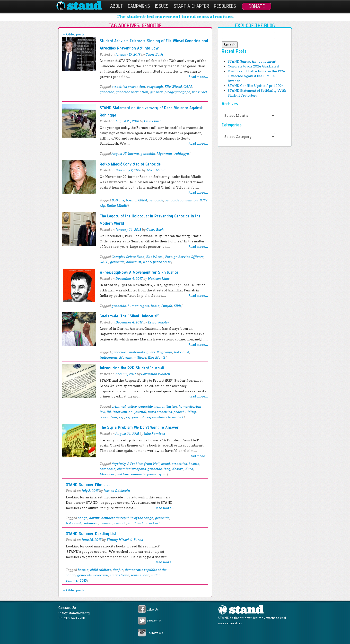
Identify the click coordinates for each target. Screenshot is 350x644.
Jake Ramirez (154, 434)
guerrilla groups (159, 352)
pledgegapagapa (177, 92)
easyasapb (155, 87)
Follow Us (155, 633)
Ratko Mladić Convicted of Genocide (130, 164)
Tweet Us (154, 621)
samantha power (144, 474)
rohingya (182, 154)
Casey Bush (154, 54)
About (116, 6)
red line (123, 474)
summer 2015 (76, 581)
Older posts (73, 34)
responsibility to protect (164, 417)
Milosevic (107, 474)
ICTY (203, 200)
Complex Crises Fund (128, 257)
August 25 (119, 154)
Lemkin (106, 523)
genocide (107, 92)
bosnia (131, 200)
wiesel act (200, 92)
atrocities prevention (128, 87)
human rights (138, 306)
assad (166, 464)
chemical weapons (131, 469)
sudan (153, 523)
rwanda (120, 523)
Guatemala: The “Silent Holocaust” (129, 316)
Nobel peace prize (157, 262)
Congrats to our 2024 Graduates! (253, 66)
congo (83, 518)
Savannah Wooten (156, 374)
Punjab (167, 306)
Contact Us (67, 608)
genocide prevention (132, 92)
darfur (94, 518)
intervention (123, 412)
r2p (102, 206)
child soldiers (101, 570)
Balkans (118, 200)
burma (133, 154)
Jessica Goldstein (117, 491)
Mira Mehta (156, 170)
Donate (257, 6)
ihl (109, 412)
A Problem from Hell (143, 464)
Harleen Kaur (159, 279)
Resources (225, 6)
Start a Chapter (191, 6)
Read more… (198, 77)
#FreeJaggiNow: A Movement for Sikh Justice (139, 272)
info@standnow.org (74, 613)
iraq (167, 469)
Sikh (177, 306)
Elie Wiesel (173, 87)
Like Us (153, 609)
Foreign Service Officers (184, 257)
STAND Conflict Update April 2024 (256, 86)
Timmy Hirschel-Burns (125, 540)
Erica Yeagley (158, 322)
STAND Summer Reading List (91, 533)
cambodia (108, 469)
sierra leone (120, 575)
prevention (108, 417)
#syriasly (119, 464)
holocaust (134, 262)
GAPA (188, 87)
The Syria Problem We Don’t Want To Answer (139, 427)
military (140, 358)
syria (162, 474)
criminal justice (124, 407)
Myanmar (165, 154)
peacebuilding (185, 412)
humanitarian (166, 407)
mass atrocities (160, 412)
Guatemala (136, 352)
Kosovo (178, 469)
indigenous (109, 358)
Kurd (189, 469)
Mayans (125, 358)
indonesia (91, 523)
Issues (162, 6)
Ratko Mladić (117, 206)
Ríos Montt (156, 358)
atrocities (179, 464)
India (155, 306)
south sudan (137, 523)
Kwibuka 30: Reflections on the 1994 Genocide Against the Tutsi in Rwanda (256, 76)
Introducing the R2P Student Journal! (132, 368)
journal (140, 412)
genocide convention (181, 200)
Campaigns (139, 6)
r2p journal (135, 417)
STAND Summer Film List (88, 484)
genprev (156, 92)
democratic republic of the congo (127, 518)
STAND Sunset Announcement (252, 62)
